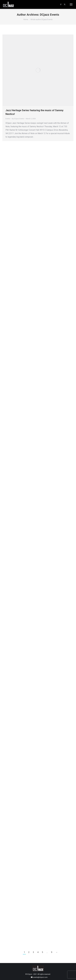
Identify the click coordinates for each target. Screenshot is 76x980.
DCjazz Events (49, 15)
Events (8, 119)
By (18, 119)
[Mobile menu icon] (71, 4)
